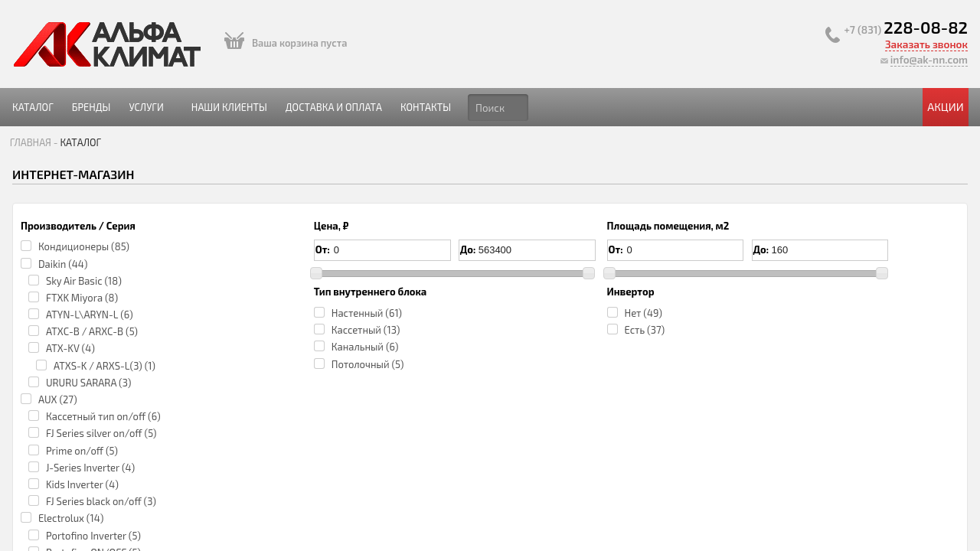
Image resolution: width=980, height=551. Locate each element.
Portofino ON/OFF (524, 303)
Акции (835, 107)
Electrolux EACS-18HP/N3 (525, 471)
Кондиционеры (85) (186, 266)
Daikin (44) (166, 283)
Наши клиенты (369, 107)
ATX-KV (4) (173, 368)
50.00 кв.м (579, 534)
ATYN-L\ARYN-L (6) (192, 334)
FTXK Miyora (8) (185, 318)
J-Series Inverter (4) (193, 529)
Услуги (279, 113)
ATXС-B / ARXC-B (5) (194, 351)
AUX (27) (160, 433)
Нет (509, 316)
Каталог (142, 113)
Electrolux (510, 290)
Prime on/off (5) (185, 512)
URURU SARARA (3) (191, 416)
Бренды (210, 113)
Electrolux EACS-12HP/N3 (525, 266)
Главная (136, 152)
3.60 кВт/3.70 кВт (658, 342)
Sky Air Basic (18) (186, 300)
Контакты (586, 107)
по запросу (772, 286)
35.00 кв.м (579, 329)
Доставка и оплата (485, 107)
